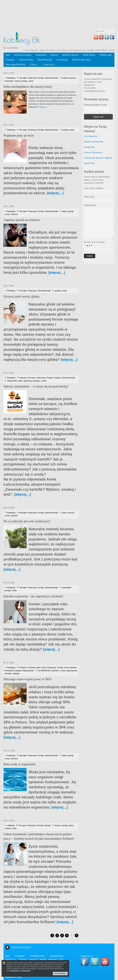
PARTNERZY (102, 50)
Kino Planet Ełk (91, 136)
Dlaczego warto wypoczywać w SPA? (28, 679)
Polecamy (32, 78)
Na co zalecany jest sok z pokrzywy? (27, 521)
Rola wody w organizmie (20, 764)
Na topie (23, 78)
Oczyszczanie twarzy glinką (21, 296)
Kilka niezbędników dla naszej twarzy (28, 87)
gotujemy (28, 381)
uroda (31, 81)
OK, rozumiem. (60, 973)
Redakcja (11, 78)
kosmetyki (9, 81)
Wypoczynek (28, 671)
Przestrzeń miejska (23, 55)
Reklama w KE (80, 50)
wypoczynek (72, 671)
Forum (112, 50)
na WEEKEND (44, 671)
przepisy (36, 381)
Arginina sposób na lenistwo (22, 220)
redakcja (11, 825)
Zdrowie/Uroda (26, 60)
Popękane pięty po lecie (19, 135)
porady (24, 81)
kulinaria (23, 378)
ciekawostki (12, 381)
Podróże (23, 667)
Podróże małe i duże (81, 60)
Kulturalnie (41, 55)
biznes (58, 825)
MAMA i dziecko (70, 55)
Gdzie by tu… (50, 64)
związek (16, 673)
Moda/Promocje (45, 60)
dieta (64, 211)
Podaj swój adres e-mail (95, 105)
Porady (41, 78)
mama (17, 81)
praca (71, 825)
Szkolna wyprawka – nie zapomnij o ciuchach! (33, 596)
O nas (26, 50)
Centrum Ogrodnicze (93, 152)
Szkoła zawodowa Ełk (93, 142)
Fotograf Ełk (89, 147)
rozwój (7, 828)
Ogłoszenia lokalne (47, 50)
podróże (55, 671)
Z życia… (34, 64)
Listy (59, 50)
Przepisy (57, 378)
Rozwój (54, 55)
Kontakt (91, 50)
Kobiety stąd (106, 55)
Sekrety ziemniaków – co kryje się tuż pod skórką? (36, 386)
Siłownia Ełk (89, 163)
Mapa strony (67, 50)
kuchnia (71, 513)
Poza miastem (70, 667)
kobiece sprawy (69, 78)
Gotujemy (10, 60)
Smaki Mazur (89, 55)
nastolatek (67, 588)
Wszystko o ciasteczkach (21, 971)
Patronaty (34, 50)
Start (8, 55)
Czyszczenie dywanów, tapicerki (98, 158)
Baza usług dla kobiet (15, 64)
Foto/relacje (62, 60)
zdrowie (14, 214)
